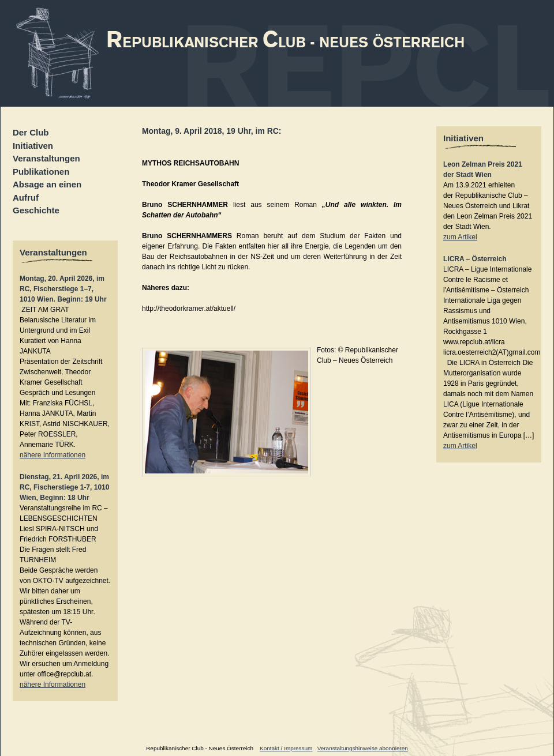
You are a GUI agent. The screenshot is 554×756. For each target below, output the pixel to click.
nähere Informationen (53, 455)
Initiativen (33, 146)
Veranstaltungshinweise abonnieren (363, 748)
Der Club (31, 132)
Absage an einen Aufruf (47, 191)
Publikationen (41, 172)
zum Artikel (460, 237)
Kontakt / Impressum (286, 748)
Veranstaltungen (46, 158)
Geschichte (36, 210)
